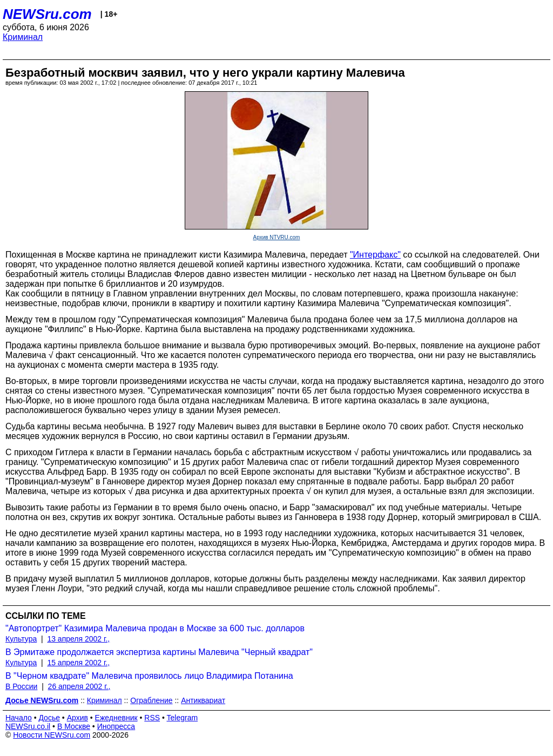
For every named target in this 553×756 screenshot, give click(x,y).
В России (21, 686)
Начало (19, 718)
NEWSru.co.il (28, 726)
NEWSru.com (47, 14)
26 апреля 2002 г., (79, 686)
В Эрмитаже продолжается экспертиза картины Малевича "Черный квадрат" (159, 652)
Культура (21, 639)
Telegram (183, 718)
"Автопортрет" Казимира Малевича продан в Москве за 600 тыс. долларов (155, 628)
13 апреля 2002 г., (78, 639)
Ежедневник (116, 718)
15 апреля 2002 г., (78, 663)
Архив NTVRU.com (277, 237)
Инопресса (116, 726)
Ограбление (151, 700)
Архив (77, 718)
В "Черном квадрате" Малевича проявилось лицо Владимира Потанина (149, 676)
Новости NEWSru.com (52, 735)
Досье (49, 718)
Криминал (23, 37)
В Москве (74, 726)
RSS (152, 718)
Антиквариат (203, 700)
